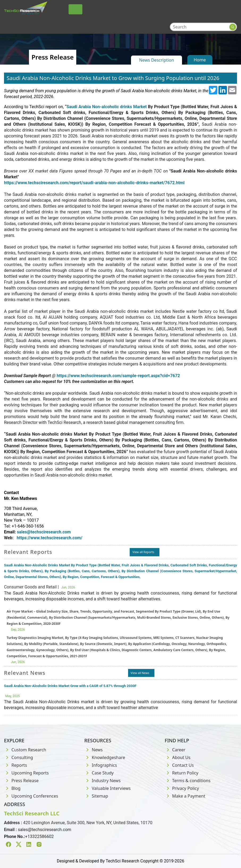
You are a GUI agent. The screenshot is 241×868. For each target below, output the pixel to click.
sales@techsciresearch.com (45, 830)
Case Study (99, 773)
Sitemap (96, 796)
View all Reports (143, 552)
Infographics (101, 765)
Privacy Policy (182, 788)
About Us (178, 757)
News (93, 750)
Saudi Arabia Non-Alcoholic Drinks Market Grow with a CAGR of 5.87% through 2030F (70, 686)
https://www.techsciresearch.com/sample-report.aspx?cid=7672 (118, 376)
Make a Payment (185, 796)
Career (175, 750)
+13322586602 (39, 837)
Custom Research (25, 750)
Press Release (21, 781)
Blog (12, 788)
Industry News (102, 781)
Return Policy (182, 773)
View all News (140, 673)
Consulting (18, 757)
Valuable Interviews (107, 788)
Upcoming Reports (26, 773)
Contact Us (179, 765)
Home (200, 60)
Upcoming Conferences (31, 796)
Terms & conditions (188, 781)
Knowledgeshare (105, 757)
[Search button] (233, 27)
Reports (16, 765)
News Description (156, 60)
